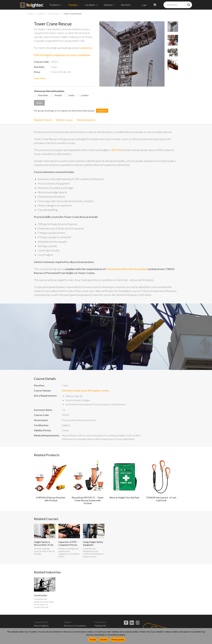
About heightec (41, 626)
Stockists (126, 5)
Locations (91, 5)
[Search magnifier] (189, 5)
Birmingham (94, 390)
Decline (104, 640)
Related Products (43, 120)
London (85, 95)
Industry (109, 5)
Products (56, 5)
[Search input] (176, 5)
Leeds (71, 95)
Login (144, 5)
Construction (54, 14)
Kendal (58, 95)
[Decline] (208, 636)
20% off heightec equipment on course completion (62, 55)
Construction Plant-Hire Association (127, 269)
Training (73, 5)
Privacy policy (118, 640)
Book (39, 103)
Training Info (100, 626)
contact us (86, 48)
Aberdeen (43, 95)
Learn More (40, 78)
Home (30, 14)
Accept (93, 640)
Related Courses (64, 120)
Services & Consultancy (75, 626)
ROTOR (116, 150)
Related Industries (86, 120)
